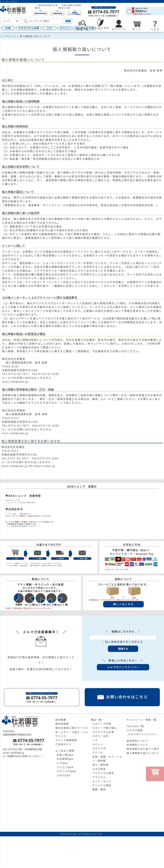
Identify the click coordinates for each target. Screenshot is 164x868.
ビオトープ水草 (102, 724)
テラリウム (99, 777)
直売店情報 (62, 724)
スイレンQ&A (65, 767)
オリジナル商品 (102, 785)
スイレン (65, 28)
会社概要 (61, 720)
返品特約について (138, 741)
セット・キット (102, 781)
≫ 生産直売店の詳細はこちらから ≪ (23, 526)
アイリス (98, 753)
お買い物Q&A (65, 755)
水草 (8, 28)
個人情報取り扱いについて (143, 753)
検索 (68, 21)
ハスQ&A (62, 763)
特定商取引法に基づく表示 (143, 749)
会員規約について (138, 745)
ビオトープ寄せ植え (105, 728)
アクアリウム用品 (103, 773)
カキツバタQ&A (67, 771)
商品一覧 (96, 720)
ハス (49, 28)
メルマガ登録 (135, 730)
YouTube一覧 (135, 726)
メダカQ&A (64, 775)
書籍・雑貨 (99, 789)
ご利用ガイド (63, 744)
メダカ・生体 (101, 736)
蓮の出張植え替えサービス (72, 728)
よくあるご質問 (65, 751)
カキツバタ (99, 748)
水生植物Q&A (65, 759)
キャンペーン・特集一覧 (142, 720)
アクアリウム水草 (29, 28)
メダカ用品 (99, 769)
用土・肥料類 (101, 765)
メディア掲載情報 (66, 740)
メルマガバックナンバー (143, 734)
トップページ (9, 36)
